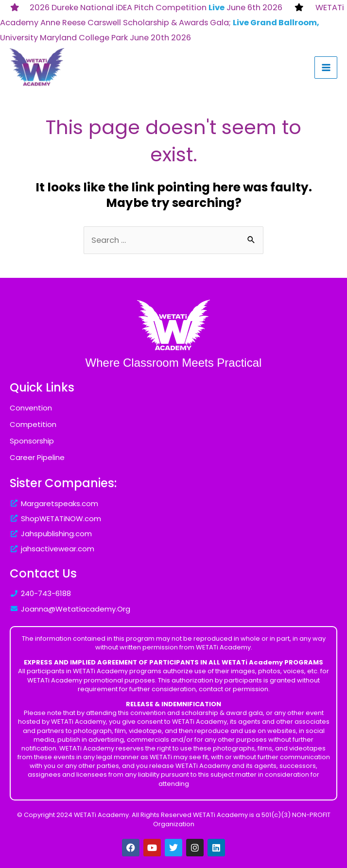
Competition (33, 424)
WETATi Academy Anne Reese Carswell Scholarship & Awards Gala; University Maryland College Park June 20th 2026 (172, 23)
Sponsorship (32, 441)
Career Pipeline (37, 457)
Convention (31, 408)
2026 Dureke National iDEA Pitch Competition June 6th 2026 (156, 8)
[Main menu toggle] (326, 68)
